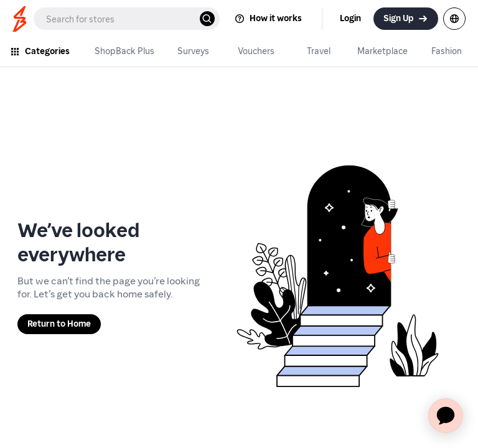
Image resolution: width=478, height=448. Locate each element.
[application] (446, 416)
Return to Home (59, 324)
